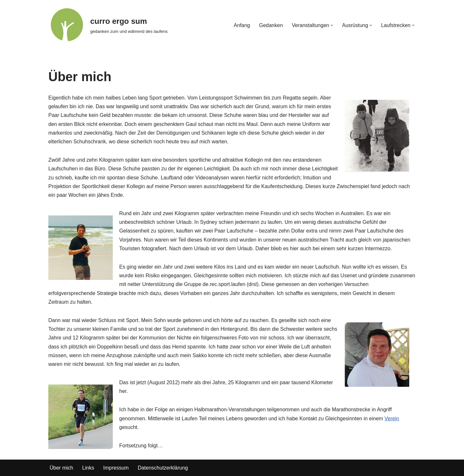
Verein (392, 419)
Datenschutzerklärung (163, 468)
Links (88, 468)
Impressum (116, 468)
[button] (332, 25)
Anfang (242, 25)
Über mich (61, 468)
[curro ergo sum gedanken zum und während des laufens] (108, 25)
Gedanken (271, 25)
